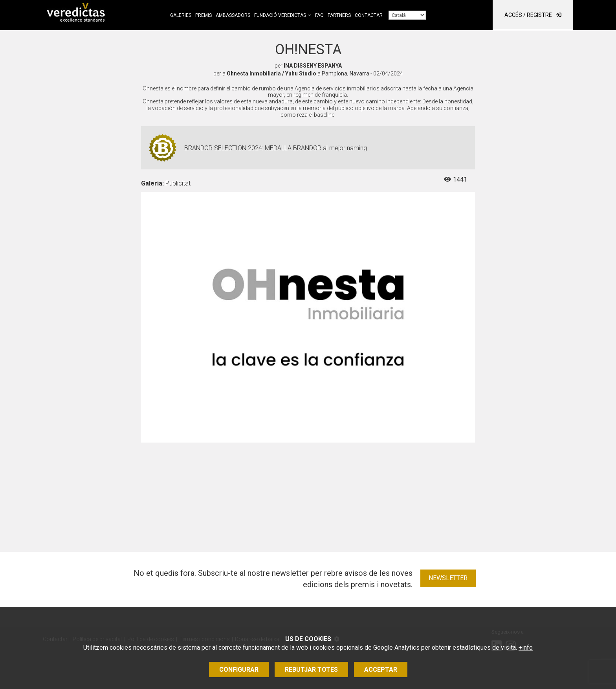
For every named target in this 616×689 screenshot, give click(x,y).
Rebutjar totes (311, 670)
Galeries (181, 15)
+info (526, 648)
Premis (203, 15)
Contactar (369, 15)
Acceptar (381, 670)
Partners (339, 15)
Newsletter (448, 578)
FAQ (319, 15)
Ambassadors (233, 15)
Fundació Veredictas (280, 15)
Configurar (239, 670)
